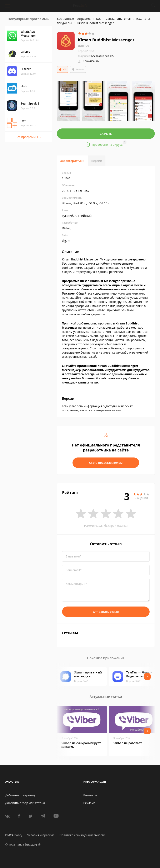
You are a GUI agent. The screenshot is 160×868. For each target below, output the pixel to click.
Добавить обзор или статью (25, 803)
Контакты (90, 795)
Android (78, 69)
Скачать (106, 134)
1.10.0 (86, 51)
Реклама (89, 803)
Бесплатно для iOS (102, 56)
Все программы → (29, 137)
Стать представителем (106, 463)
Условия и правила (41, 835)
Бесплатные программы (74, 19)
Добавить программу (20, 795)
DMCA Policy (14, 835)
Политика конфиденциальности (82, 835)
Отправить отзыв (106, 612)
